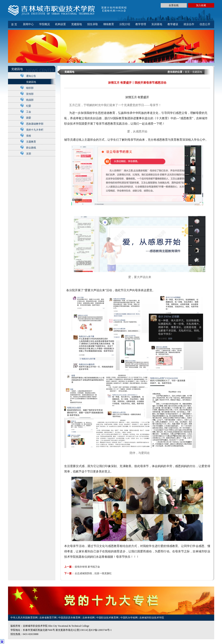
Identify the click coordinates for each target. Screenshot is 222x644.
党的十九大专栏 (35, 130)
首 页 (14, 24)
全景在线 (174, 5)
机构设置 (60, 24)
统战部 (30, 100)
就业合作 (189, 24)
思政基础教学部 (35, 124)
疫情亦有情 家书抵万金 (87, 567)
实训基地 (157, 24)
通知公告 (31, 76)
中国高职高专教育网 (70, 618)
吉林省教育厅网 (48, 618)
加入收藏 (201, 5)
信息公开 (205, 24)
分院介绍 (125, 24)
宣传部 (30, 94)
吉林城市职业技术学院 (152, 618)
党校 (29, 136)
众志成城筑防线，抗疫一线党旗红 (93, 573)
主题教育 (31, 142)
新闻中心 (28, 24)
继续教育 (109, 24)
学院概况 (44, 24)
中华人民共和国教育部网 (24, 618)
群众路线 (31, 148)
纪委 (29, 106)
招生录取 (93, 24)
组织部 (30, 88)
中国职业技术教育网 (108, 618)
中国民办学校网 (129, 618)
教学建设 (173, 24)
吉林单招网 (89, 618)
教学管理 (141, 24)
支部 (29, 154)
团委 (29, 118)
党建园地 (77, 24)
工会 (29, 112)
